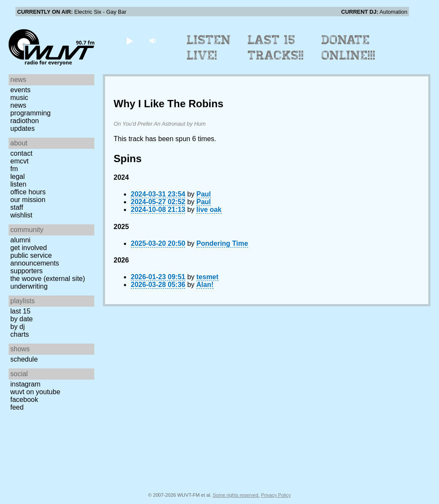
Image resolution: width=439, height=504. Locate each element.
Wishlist (21, 215)
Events (20, 90)
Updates (23, 128)
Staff (17, 207)
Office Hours (28, 192)
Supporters (27, 271)
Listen (18, 184)
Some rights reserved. (236, 495)
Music (19, 98)
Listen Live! (209, 48)
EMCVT (20, 161)
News (18, 105)
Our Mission (28, 200)
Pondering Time (222, 243)
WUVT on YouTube (35, 392)
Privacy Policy (276, 495)
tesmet (207, 277)
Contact (21, 153)
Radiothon (25, 121)
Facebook (24, 400)
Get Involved (29, 248)
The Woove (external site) (48, 279)
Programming (30, 113)
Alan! (205, 285)
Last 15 (20, 311)
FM (14, 169)
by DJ (18, 327)
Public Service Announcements (35, 259)
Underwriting (29, 286)
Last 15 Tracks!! (276, 48)
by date (21, 319)
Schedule (24, 359)
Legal (18, 177)
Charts (20, 334)
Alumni (20, 240)
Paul (204, 194)
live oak (209, 210)
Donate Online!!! (349, 48)
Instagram (25, 384)
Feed (17, 407)
